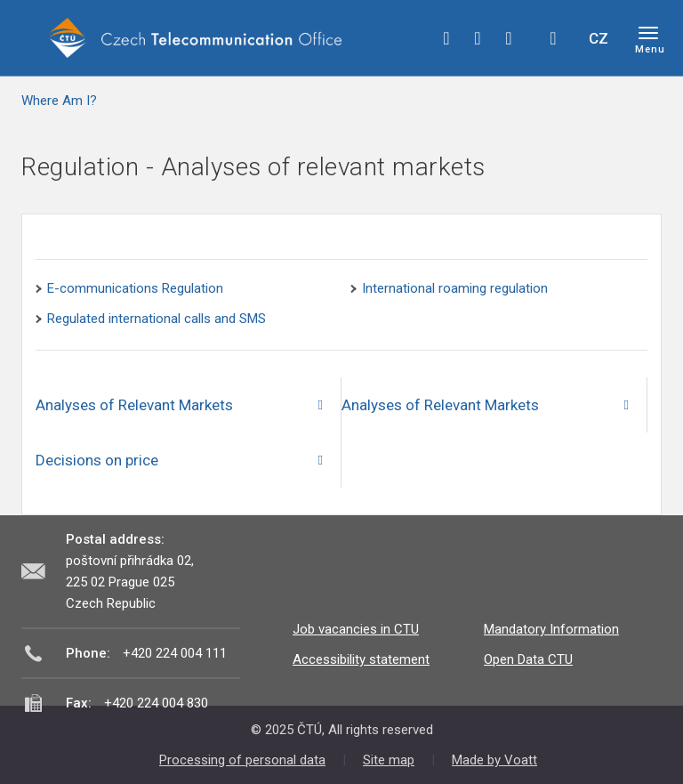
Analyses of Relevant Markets (134, 405)
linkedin (509, 38)
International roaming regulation (455, 288)
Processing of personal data (242, 760)
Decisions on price (97, 460)
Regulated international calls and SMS (157, 319)
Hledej (553, 38)
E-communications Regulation (135, 288)
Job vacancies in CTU (356, 629)
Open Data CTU (528, 659)
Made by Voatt (494, 760)
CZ (599, 38)
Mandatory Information (551, 629)
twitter (478, 38)
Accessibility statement (361, 659)
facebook (446, 38)
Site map (389, 760)
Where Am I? (59, 101)
